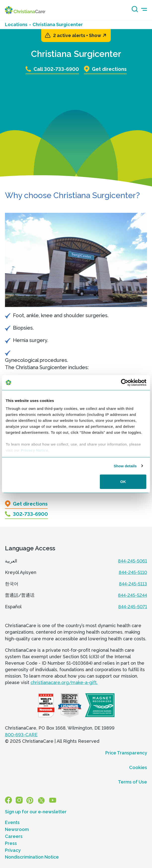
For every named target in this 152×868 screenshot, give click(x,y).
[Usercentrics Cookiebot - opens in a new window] (125, 383)
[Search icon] (134, 11)
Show (97, 35)
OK (123, 482)
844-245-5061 (133, 561)
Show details (125, 466)
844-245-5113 (133, 584)
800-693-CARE (21, 735)
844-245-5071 (133, 607)
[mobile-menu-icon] (144, 9)
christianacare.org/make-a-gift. (64, 682)
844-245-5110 (133, 572)
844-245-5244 (133, 595)
